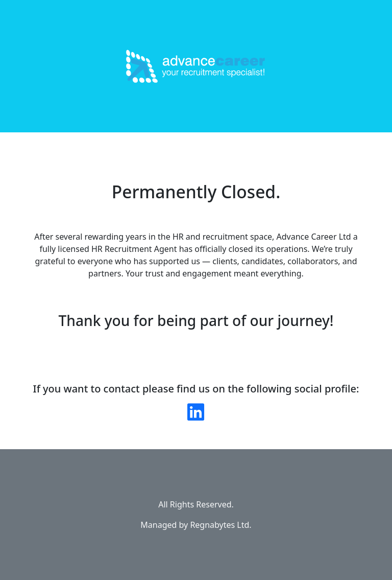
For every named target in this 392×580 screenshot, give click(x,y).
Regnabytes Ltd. (220, 525)
